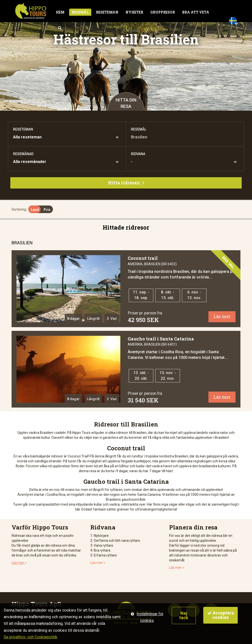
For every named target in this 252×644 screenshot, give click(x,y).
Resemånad (23, 154)
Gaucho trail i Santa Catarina (161, 339)
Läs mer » (98, 563)
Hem (60, 12)
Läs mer (222, 316)
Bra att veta (196, 12)
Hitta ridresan (126, 183)
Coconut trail (143, 258)
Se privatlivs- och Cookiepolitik (31, 637)
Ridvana (138, 154)
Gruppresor (163, 12)
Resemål (80, 12)
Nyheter (134, 12)
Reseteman (107, 12)
